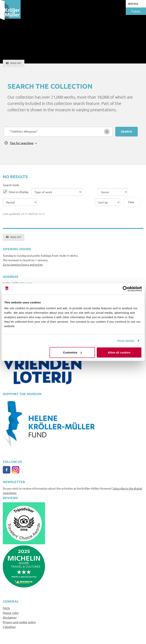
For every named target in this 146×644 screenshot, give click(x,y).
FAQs (6, 608)
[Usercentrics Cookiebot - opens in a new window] (125, 289)
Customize (73, 352)
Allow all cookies (119, 352)
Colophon (9, 627)
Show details (126, 340)
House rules (11, 613)
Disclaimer (10, 617)
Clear (131, 202)
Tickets (136, 11)
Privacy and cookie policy (19, 622)
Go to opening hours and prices (23, 264)
